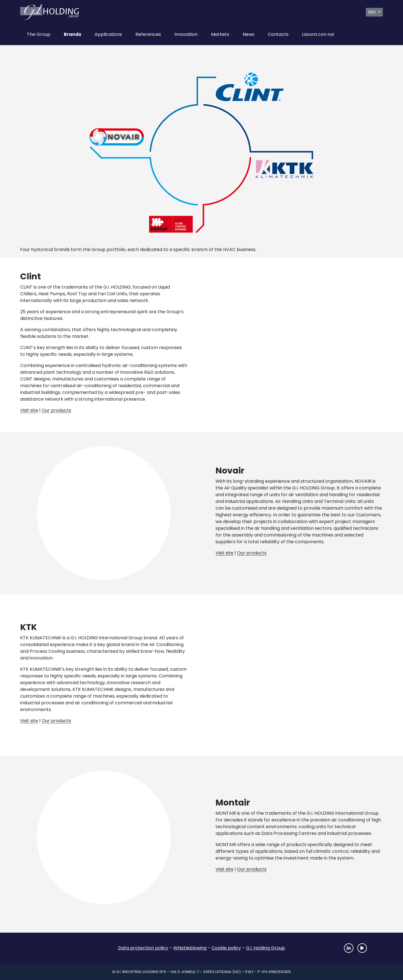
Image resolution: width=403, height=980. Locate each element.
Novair (120, 141)
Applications (108, 34)
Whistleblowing (190, 948)
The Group (39, 34)
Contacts (278, 34)
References (148, 34)
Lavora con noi (318, 34)
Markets (220, 34)
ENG (373, 12)
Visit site (29, 410)
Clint (242, 89)
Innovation (186, 34)
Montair (175, 218)
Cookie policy (226, 948)
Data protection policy (143, 948)
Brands (72, 34)
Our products (56, 410)
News (249, 34)
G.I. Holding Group (265, 948)
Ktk (282, 169)
